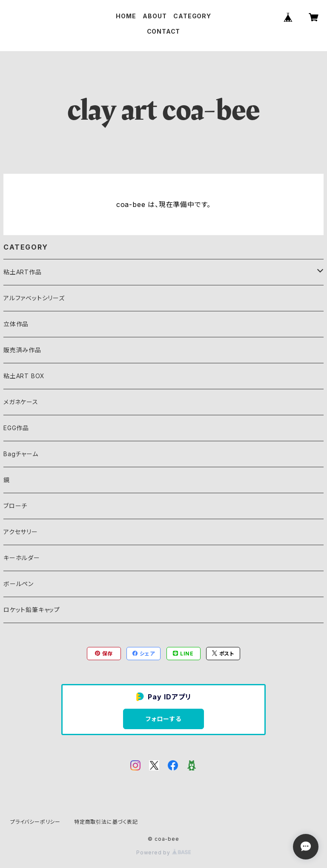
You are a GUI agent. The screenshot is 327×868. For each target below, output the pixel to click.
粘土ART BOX (24, 376)
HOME (126, 16)
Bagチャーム (21, 454)
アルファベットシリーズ (34, 298)
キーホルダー (22, 558)
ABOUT (155, 16)
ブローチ (15, 506)
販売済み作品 (22, 350)
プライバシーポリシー (35, 822)
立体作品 (16, 324)
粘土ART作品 (23, 272)
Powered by (163, 852)
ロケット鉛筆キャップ (32, 610)
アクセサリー (21, 532)
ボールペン (19, 584)
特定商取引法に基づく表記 (106, 822)
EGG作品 (16, 428)
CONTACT (164, 31)
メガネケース (21, 402)
